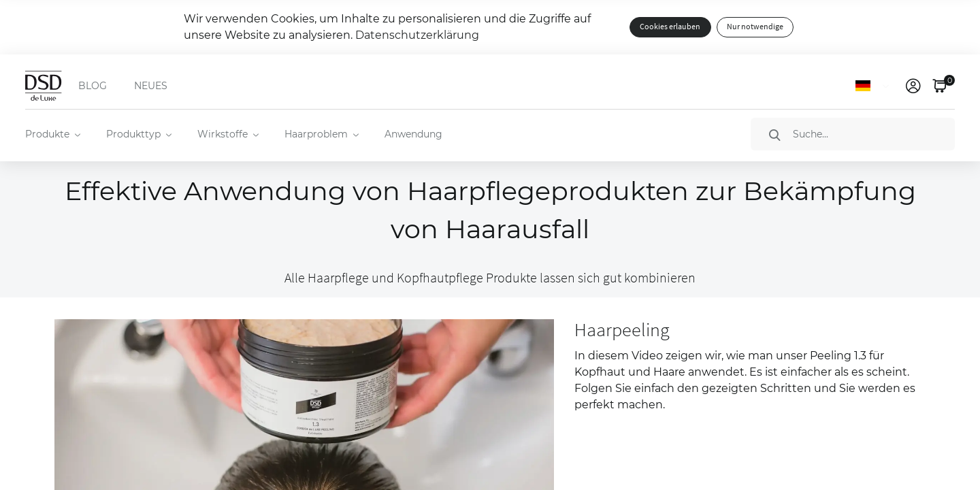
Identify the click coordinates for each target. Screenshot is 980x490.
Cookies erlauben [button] (670, 27)
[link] (913, 86)
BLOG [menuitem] (93, 86)
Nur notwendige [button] (755, 27)
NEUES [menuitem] (151, 86)
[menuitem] (52, 134)
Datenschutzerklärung (417, 35)
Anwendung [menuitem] (413, 134)
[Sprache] (875, 86)
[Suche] (853, 134)
